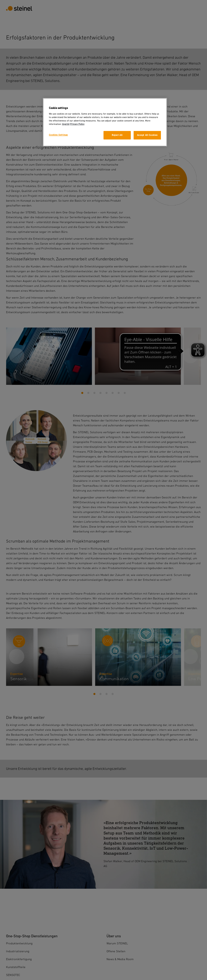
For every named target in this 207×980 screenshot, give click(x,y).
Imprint (66, 124)
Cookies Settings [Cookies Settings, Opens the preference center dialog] (58, 135)
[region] (105, 122)
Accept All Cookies (147, 135)
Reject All (117, 135)
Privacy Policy (77, 124)
